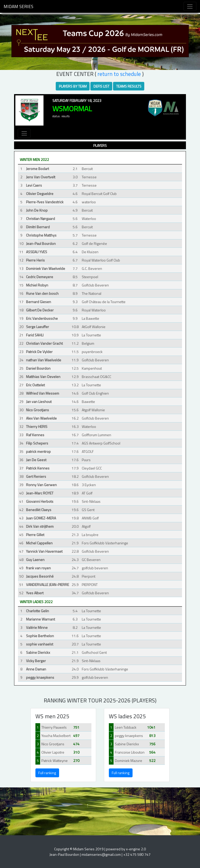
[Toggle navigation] (190, 6)
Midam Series (18, 6)
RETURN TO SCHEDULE (119, 74)
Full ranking (47, 773)
